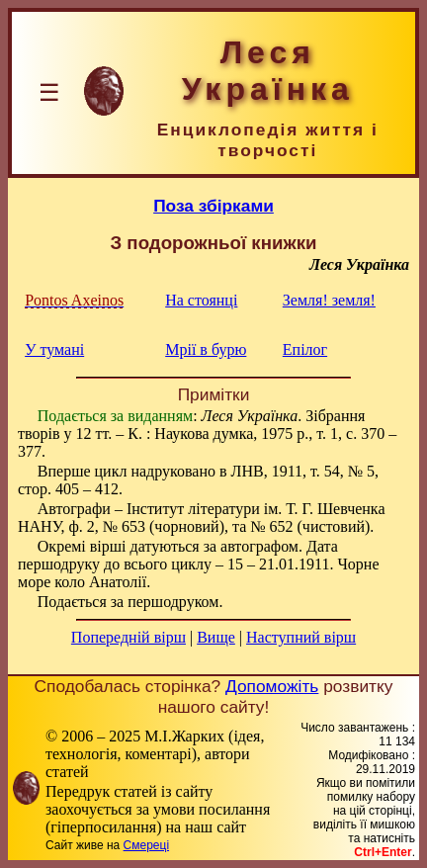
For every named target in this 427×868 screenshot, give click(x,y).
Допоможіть (272, 686)
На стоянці (201, 300)
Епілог (305, 349)
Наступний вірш (301, 637)
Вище (216, 637)
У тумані (54, 349)
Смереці (146, 845)
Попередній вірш (128, 637)
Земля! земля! (329, 300)
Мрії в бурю (206, 349)
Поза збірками (213, 206)
